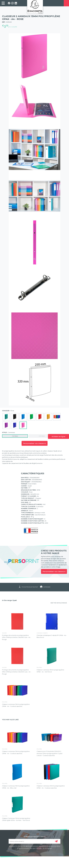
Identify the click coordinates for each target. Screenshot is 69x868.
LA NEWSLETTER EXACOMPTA (35, 837)
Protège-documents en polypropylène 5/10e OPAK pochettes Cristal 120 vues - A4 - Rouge (17, 672)
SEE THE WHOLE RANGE (59, 603)
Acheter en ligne (58, 436)
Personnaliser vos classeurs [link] (54, 571)
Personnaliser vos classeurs (35, 443)
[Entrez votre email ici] (34, 841)
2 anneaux (15, 436)
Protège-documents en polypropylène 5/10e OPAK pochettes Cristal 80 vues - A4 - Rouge (17, 637)
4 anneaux (42, 436)
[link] (3, 3)
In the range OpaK (9, 600)
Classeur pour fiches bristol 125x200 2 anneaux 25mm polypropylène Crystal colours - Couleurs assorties (49, 753)
